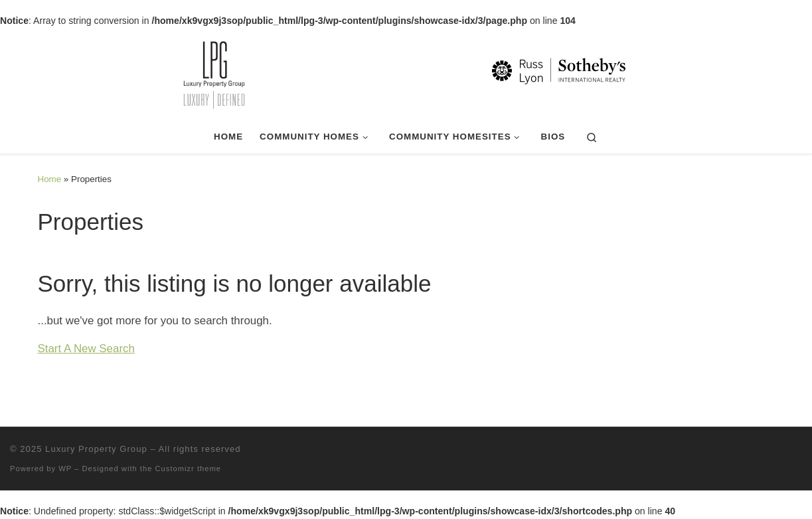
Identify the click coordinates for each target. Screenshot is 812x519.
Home (50, 179)
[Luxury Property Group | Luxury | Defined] (406, 73)
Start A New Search (86, 349)
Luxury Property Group (96, 449)
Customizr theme (189, 468)
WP (65, 468)
